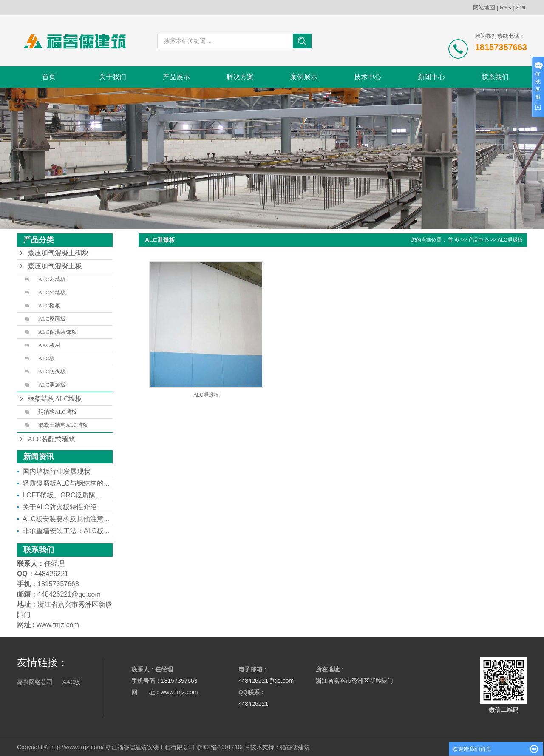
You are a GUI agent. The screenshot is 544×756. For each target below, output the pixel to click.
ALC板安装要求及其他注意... (66, 519)
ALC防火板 (52, 371)
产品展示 (176, 77)
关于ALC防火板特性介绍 (60, 507)
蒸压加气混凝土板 (55, 266)
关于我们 (113, 77)
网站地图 (484, 7)
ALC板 (47, 358)
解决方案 (240, 77)
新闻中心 (431, 77)
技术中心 (368, 77)
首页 (49, 77)
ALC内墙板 (52, 279)
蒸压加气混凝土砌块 (58, 253)
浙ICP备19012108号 (224, 747)
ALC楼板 (49, 306)
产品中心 (479, 240)
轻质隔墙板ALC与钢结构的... (66, 483)
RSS (506, 7)
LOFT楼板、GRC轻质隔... (62, 495)
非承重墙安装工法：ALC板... (66, 531)
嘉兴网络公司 (35, 682)
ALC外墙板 (52, 292)
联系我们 (495, 77)
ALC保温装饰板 (58, 332)
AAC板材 (50, 345)
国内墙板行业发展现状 (57, 471)
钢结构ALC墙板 (58, 412)
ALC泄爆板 (52, 385)
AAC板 (72, 682)
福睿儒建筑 (295, 747)
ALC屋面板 (52, 319)
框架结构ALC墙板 (55, 399)
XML (521, 7)
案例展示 (304, 77)
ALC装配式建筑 (51, 439)
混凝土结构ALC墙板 (63, 425)
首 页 (454, 240)
